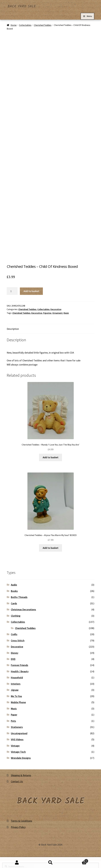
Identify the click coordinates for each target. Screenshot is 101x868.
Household (17, 678)
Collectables (25, 25)
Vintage (15, 746)
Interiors (16, 684)
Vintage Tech (18, 752)
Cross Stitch (18, 641)
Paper (14, 715)
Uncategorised (19, 733)
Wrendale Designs (21, 758)
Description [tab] (13, 329)
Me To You (16, 696)
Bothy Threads (19, 597)
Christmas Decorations (23, 609)
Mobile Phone (18, 702)
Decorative (56, 309)
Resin (66, 313)
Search (51, 863)
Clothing (16, 616)
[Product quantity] (12, 291)
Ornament (57, 313)
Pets (13, 721)
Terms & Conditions (21, 821)
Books (14, 591)
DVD (13, 659)
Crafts (14, 634)
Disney (15, 653)
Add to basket (31, 291)
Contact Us (17, 781)
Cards (14, 603)
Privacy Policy (18, 827)
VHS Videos (17, 739)
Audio (14, 585)
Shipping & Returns (21, 775)
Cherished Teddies (43, 25)
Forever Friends (19, 665)
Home (14, 25)
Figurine (47, 313)
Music (14, 709)
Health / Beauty (20, 671)
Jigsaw (15, 690)
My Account (17, 863)
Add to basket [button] (51, 457)
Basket (78, 860)
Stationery (17, 727)
